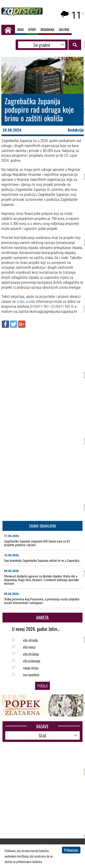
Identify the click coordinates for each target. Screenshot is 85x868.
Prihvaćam (71, 850)
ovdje (21, 301)
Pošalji (42, 686)
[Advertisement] (42, 375)
